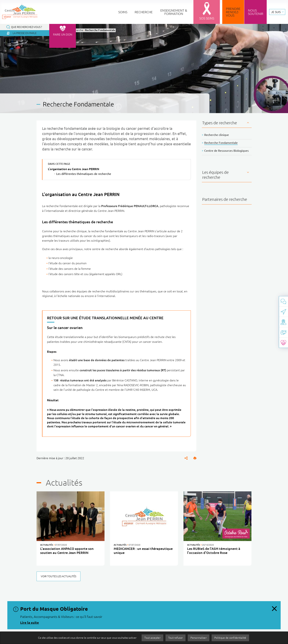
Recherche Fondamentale (221, 143)
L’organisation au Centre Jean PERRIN (74, 169)
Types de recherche (220, 123)
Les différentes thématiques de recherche (84, 174)
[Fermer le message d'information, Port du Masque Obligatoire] (274, 608)
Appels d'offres (163, 631)
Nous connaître (19, 40)
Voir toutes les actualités (58, 576)
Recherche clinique (217, 135)
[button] (195, 458)
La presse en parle (25, 33)
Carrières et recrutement (26, 44)
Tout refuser (175, 638)
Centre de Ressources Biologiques (226, 151)
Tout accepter (152, 638)
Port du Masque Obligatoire (54, 609)
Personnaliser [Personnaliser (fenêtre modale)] (199, 638)
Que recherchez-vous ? (26, 27)
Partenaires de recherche (225, 199)
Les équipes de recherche (215, 175)
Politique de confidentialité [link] (230, 638)
